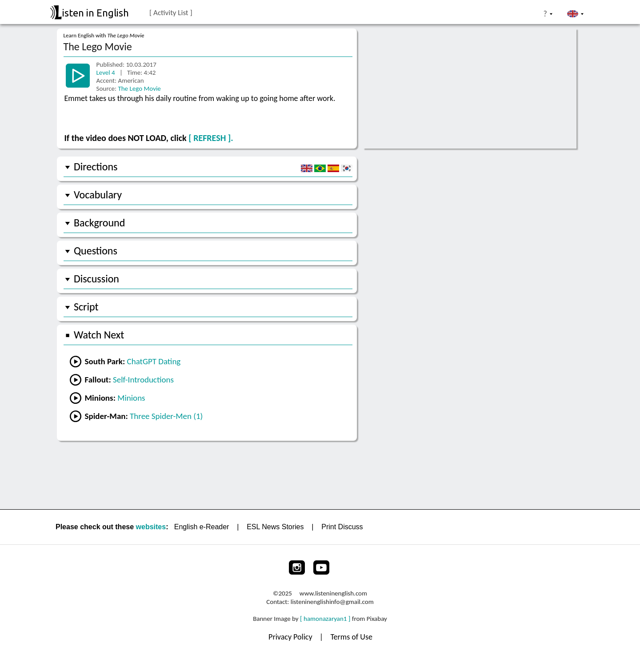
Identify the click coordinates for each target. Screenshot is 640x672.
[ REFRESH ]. (211, 138)
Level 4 (107, 72)
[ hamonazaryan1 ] (325, 619)
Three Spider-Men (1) (166, 416)
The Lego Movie (139, 89)
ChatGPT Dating (154, 361)
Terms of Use (351, 637)
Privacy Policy (291, 637)
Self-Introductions (143, 380)
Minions (131, 398)
